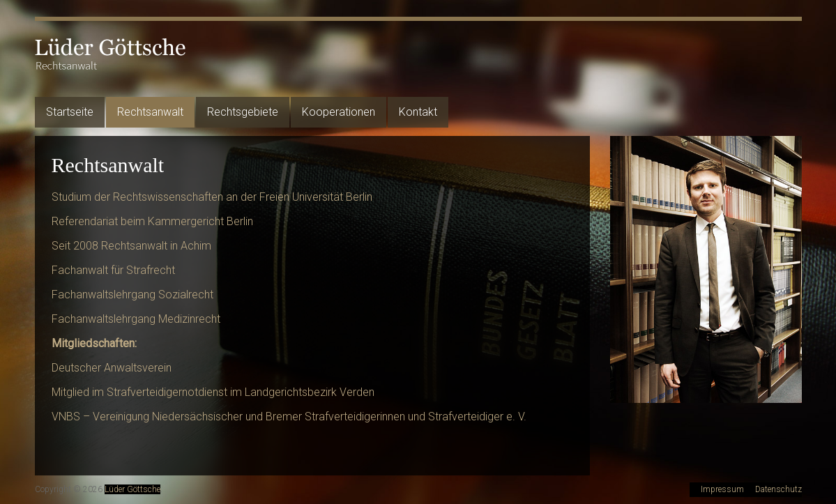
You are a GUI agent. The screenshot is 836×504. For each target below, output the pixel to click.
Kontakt (418, 112)
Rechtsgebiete (243, 112)
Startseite (70, 112)
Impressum (722, 489)
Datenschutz (778, 489)
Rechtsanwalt (150, 112)
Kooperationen (339, 112)
